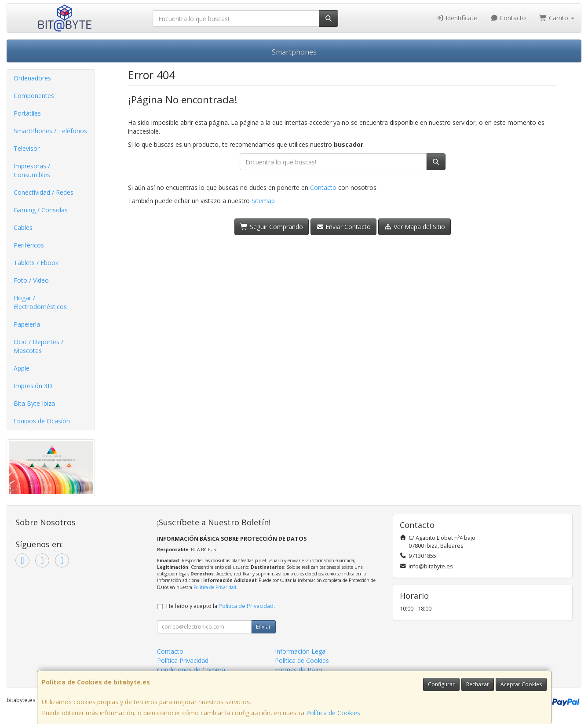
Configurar (441, 684)
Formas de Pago (299, 670)
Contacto (508, 18)
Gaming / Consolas (41, 210)
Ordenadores (32, 78)
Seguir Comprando (272, 227)
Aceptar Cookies (521, 684)
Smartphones (294, 52)
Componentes (34, 96)
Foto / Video (31, 280)
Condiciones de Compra (191, 670)
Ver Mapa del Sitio (415, 227)
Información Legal (301, 651)
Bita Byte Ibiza (34, 403)
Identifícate (457, 18)
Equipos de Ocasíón (42, 421)
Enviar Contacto (344, 227)
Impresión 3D (33, 386)
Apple (22, 368)
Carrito (557, 18)
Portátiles (27, 113)
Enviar (263, 627)
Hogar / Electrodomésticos (40, 302)
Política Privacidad (183, 660)
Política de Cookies (333, 713)
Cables (23, 227)
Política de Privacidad (215, 587)
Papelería (27, 324)
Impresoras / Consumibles (32, 170)
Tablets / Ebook (36, 263)
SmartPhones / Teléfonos (50, 131)
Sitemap (263, 201)
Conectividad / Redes (44, 192)
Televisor (27, 148)
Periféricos (29, 245)
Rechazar (478, 684)
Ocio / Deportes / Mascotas (38, 346)
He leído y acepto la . (221, 606)
